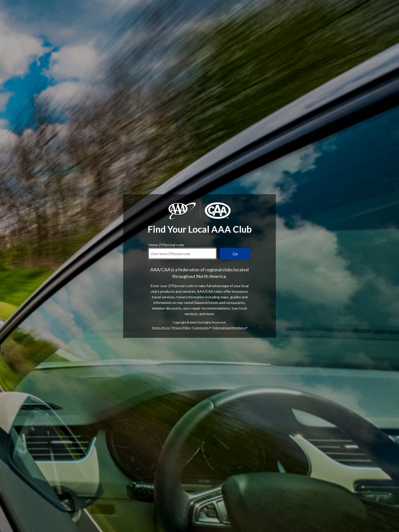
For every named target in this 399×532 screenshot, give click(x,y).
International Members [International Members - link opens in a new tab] (229, 328)
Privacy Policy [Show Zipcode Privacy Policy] (182, 328)
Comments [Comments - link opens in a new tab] (201, 328)
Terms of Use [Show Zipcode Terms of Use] (161, 328)
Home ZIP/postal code (166, 244)
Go (235, 254)
